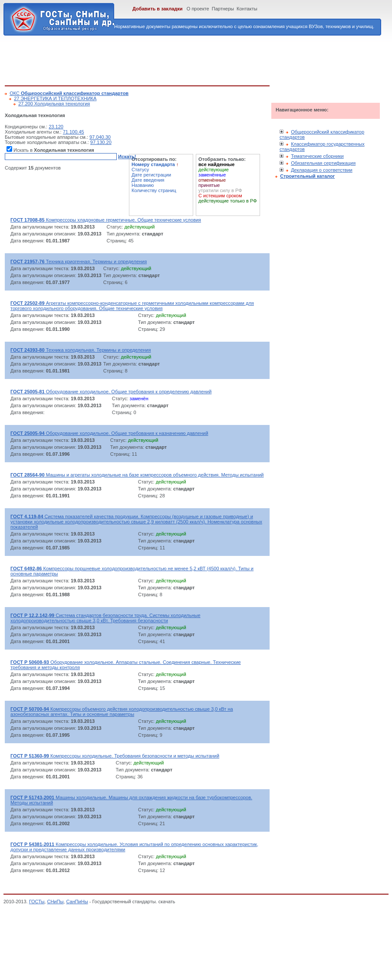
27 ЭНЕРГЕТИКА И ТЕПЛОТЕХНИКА (55, 98)
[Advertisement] (163, 59)
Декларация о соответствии (322, 170)
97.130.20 (101, 142)
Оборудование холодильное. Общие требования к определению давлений (111, 392)
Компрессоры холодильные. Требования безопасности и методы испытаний (115, 756)
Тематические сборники (317, 156)
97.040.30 (100, 137)
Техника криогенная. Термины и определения (79, 261)
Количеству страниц (154, 190)
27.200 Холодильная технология (54, 104)
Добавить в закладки (158, 9)
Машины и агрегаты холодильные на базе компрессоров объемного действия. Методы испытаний (137, 475)
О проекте (198, 9)
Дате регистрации (151, 175)
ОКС (69, 93)
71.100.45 (74, 132)
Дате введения (148, 180)
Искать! (127, 157)
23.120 (56, 127)
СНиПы (55, 902)
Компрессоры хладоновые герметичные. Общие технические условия (106, 220)
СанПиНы (77, 902)
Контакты (247, 9)
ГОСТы (37, 902)
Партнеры (223, 9)
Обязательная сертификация (323, 163)
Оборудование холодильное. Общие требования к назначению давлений (109, 433)
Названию (143, 185)
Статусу (140, 170)
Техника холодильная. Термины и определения (81, 350)
